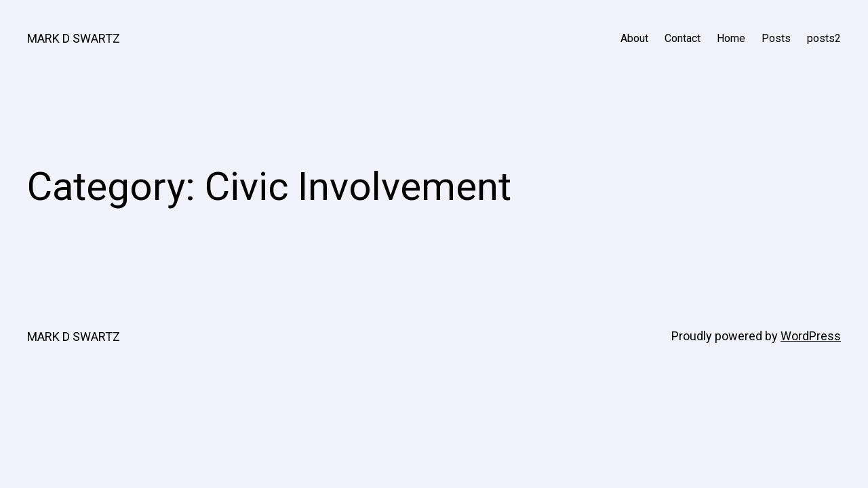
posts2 (824, 38)
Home (731, 38)
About (634, 38)
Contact (683, 38)
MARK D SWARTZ (74, 38)
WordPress (811, 336)
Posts (776, 38)
